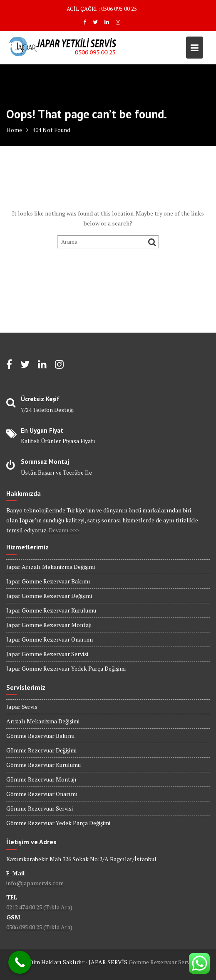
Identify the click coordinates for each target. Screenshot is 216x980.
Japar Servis (22, 707)
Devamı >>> (64, 530)
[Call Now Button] (20, 962)
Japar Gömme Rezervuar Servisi (47, 654)
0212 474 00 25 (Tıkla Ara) (39, 907)
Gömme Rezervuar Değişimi (41, 750)
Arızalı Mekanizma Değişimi (43, 721)
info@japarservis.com (35, 883)
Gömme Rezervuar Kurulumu (43, 765)
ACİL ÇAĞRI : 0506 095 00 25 (102, 9)
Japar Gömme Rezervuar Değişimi (49, 596)
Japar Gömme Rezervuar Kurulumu (51, 610)
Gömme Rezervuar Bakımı (41, 736)
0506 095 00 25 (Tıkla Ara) (39, 927)
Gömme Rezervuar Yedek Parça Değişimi (58, 823)
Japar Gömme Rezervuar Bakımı (48, 581)
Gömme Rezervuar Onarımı (42, 794)
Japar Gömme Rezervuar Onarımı (50, 639)
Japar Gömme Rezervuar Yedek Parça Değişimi (66, 668)
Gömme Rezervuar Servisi (40, 808)
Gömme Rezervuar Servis (161, 962)
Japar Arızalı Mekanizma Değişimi (51, 567)
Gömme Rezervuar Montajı (41, 779)
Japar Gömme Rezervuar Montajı (49, 625)
